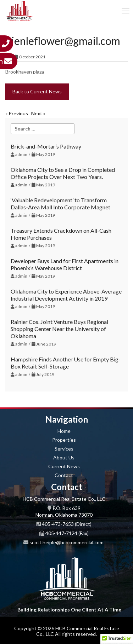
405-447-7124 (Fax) (67, 533)
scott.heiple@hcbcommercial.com (66, 542)
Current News (64, 466)
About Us (64, 457)
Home (64, 431)
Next (37, 113)
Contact (64, 475)
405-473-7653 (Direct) (67, 524)
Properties (64, 440)
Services (64, 449)
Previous (18, 113)
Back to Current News (37, 91)
